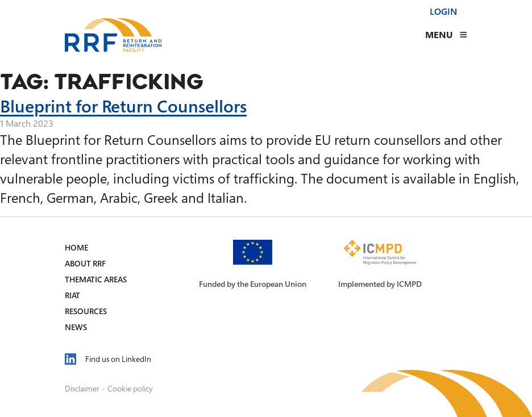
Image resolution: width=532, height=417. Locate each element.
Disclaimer (82, 388)
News (76, 327)
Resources (86, 311)
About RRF (85, 263)
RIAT (72, 295)
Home (76, 247)
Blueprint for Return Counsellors (123, 106)
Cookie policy (130, 388)
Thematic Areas (96, 279)
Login (443, 11)
